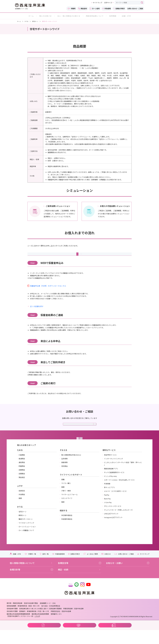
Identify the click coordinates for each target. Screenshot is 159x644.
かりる (26, 21)
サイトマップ (97, 3)
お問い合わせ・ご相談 (135, 8)
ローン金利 (95, 8)
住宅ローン (35, 21)
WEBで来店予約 (115, 638)
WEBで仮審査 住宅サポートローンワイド (44, 638)
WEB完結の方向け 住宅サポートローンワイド (79, 638)
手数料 (71, 8)
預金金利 (83, 8)
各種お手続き (119, 8)
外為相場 (106, 8)
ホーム (19, 21)
